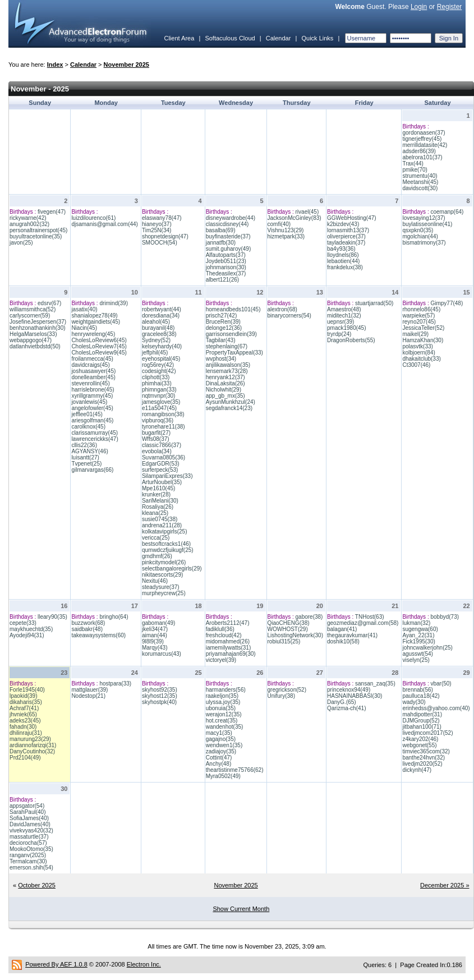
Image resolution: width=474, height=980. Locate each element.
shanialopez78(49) (94, 316)
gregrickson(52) (287, 690)
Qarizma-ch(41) (346, 708)
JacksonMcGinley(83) (294, 218)
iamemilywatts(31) (229, 648)
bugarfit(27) (156, 433)
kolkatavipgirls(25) (165, 532)
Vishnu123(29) (286, 230)
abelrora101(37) (422, 157)
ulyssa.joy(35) (223, 702)
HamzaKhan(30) (423, 340)
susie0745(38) (160, 519)
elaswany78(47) (162, 218)
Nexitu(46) (155, 581)
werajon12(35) (224, 714)
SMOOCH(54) (160, 243)
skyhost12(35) (160, 696)
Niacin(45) (84, 328)
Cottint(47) (219, 758)
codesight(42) (159, 371)
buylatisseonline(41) (427, 224)
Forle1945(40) (27, 690)
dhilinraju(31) (26, 733)
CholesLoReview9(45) (99, 353)
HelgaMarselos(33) (33, 334)
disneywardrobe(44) (231, 218)
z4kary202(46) (420, 739)
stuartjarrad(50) (374, 303)
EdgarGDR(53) (161, 464)
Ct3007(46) (416, 365)
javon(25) (21, 243)
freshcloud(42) (224, 635)
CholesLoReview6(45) (99, 340)
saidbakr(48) (87, 629)
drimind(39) (114, 303)
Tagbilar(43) (221, 340)
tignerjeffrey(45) (422, 139)
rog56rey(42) (158, 365)
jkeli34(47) (155, 629)
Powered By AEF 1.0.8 (56, 964)
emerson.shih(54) (31, 868)
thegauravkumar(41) (352, 635)
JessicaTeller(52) (423, 328)
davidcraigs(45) (90, 365)
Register (450, 7)
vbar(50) (441, 684)
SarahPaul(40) (27, 812)
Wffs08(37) (156, 439)
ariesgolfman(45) (92, 420)
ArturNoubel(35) (162, 482)
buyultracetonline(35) (36, 236)
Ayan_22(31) (418, 635)
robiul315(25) (284, 641)
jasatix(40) (84, 309)
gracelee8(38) (159, 334)
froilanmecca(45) (92, 359)
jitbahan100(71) (422, 727)
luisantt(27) (85, 457)
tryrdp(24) (339, 334)
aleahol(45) (156, 322)
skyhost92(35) (160, 690)
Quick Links (317, 38)
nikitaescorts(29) (162, 575)
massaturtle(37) (29, 837)
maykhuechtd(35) (31, 629)
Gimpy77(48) (447, 303)
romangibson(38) (163, 414)
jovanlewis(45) (89, 402)
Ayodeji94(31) (27, 635)
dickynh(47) (417, 770)
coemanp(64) (447, 212)
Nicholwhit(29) (224, 390)
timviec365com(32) (426, 751)
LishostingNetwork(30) (296, 635)
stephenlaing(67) (227, 346)
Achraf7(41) (24, 708)
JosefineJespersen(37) (38, 322)
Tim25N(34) (157, 230)
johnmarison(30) (226, 267)
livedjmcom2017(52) (427, 733)
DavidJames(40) (30, 824)
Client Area (179, 38)
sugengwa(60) (420, 629)
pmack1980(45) (346, 328)
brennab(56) (417, 690)
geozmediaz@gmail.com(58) (363, 623)
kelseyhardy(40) (162, 346)
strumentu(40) (420, 176)
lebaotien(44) (343, 261)
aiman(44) (155, 635)
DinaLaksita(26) (226, 383)
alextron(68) (282, 309)
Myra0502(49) (223, 776)
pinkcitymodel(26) (164, 562)
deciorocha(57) (28, 843)
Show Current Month (241, 909)
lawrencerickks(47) (95, 439)
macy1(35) (219, 733)
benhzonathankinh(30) (38, 328)
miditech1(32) (344, 316)
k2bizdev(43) (343, 224)
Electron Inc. (144, 964)
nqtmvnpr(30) (158, 396)
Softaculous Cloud (230, 38)
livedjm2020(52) (422, 764)
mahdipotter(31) (422, 714)
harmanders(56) (226, 690)
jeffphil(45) (155, 353)
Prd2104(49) (25, 758)
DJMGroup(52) (421, 721)
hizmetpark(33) (286, 236)
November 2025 (126, 65)
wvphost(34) (221, 359)
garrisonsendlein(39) (231, 334)
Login (419, 7)
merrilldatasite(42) (425, 145)
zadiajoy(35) (221, 751)
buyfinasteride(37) (228, 236)
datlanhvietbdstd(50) (35, 346)
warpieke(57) (418, 316)
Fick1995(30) (418, 641)
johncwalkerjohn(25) (427, 648)
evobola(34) (157, 451)
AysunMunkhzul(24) (231, 402)
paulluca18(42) (421, 696)
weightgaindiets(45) (96, 322)
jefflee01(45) (87, 414)
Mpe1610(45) (158, 488)
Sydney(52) (156, 340)
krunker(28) (156, 494)
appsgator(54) (27, 806)
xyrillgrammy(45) (92, 396)
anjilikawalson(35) (228, 365)
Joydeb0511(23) (226, 261)
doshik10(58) (343, 641)
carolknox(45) (88, 427)
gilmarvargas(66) (92, 470)
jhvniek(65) (23, 714)
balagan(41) (342, 629)
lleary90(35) (52, 617)
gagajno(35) (221, 739)
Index (55, 65)
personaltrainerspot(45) (38, 230)
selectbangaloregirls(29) (172, 569)
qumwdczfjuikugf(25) (168, 550)
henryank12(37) (226, 377)
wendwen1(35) (224, 745)
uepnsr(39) (340, 322)
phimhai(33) (157, 383)
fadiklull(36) (220, 629)
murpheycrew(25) (164, 593)
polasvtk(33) (417, 346)
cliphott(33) (156, 377)
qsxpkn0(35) (418, 230)
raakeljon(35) (222, 696)
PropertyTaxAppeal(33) (234, 353)
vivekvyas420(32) (31, 831)
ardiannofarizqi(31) (33, 745)
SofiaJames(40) (29, 818)
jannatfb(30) (221, 243)
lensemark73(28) (227, 371)
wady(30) (414, 702)
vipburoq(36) (158, 420)
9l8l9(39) (153, 641)
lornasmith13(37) (348, 230)
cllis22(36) (84, 445)
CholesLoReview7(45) (99, 346)
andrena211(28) (162, 525)
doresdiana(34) (161, 316)
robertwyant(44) (162, 309)
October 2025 (37, 885)
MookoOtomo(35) (31, 849)
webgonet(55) (419, 745)
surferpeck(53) (160, 470)
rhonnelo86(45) (421, 309)
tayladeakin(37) (346, 243)
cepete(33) (23, 623)
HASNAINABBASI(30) (355, 696)
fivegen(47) (52, 212)
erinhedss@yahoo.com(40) (436, 708)
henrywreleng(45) (93, 334)
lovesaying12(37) (424, 218)
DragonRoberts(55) (351, 340)
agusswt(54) (417, 654)
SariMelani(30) (160, 501)
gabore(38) (309, 617)
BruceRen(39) (223, 322)
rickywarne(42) (28, 218)
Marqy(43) (155, 648)
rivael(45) (307, 212)
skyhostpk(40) (159, 702)
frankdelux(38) (345, 267)
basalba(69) (221, 230)
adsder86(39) (419, 151)
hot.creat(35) (222, 721)
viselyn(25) (416, 660)
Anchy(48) (219, 764)
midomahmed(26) (228, 641)
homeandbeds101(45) (233, 309)
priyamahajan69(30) (231, 654)
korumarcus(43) (162, 654)
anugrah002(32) (29, 224)
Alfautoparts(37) (226, 255)
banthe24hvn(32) (424, 758)
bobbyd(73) (445, 617)
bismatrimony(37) (424, 243)
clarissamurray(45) (95, 433)
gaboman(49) (158, 623)
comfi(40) (279, 224)
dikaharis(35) (26, 702)
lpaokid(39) (23, 696)
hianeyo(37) (157, 224)
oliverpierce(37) (346, 236)
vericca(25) (156, 538)
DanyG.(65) (342, 702)
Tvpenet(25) (86, 464)
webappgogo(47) (31, 340)
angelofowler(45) (92, 408)
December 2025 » (445, 885)
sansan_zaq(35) (375, 684)
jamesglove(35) (161, 402)
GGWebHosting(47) (352, 218)
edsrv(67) (49, 303)
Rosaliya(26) (158, 507)
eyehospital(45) (161, 359)
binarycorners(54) (289, 316)
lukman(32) (416, 623)
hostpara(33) (115, 684)
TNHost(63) (370, 617)
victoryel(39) (221, 660)
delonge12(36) (224, 328)
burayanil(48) (158, 328)
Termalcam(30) (28, 861)
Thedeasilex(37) (226, 273)
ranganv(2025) (28, 855)
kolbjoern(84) (418, 353)
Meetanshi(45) (420, 182)
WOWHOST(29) (288, 629)
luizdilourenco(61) (93, 218)
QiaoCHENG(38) (289, 623)
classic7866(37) (162, 445)
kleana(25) (155, 513)
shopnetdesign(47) (165, 236)
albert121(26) (222, 280)
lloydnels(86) (343, 255)
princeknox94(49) (349, 690)
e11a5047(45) (159, 408)
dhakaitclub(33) (421, 359)
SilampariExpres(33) (167, 476)
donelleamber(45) (93, 377)
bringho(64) (114, 617)
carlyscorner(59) (30, 316)
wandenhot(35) (225, 727)
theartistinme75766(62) (235, 770)
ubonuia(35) (221, 708)
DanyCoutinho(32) (32, 751)
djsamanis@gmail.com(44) (105, 224)
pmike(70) (415, 170)
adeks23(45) (25, 721)
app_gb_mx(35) (226, 396)
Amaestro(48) (344, 309)
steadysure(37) (161, 587)
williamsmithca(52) (33, 309)
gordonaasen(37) (424, 133)
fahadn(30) (23, 727)
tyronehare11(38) (164, 427)
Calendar (279, 38)
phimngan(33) (159, 390)
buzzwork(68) (88, 623)
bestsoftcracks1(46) (166, 544)
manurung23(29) (30, 739)
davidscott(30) (420, 188)
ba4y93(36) (341, 249)
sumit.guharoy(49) (229, 249)
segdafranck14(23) (229, 408)
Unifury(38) (281, 696)
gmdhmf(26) (157, 556)
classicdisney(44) (227, 224)
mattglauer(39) (89, 690)
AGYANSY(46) (89, 451)
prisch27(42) (222, 316)
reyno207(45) (419, 322)
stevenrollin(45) (90, 383)
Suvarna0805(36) (164, 457)
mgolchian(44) (420, 236)
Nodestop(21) (88, 696)
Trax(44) (413, 164)
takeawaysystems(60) (98, 635)
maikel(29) (415, 334)
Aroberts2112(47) (228, 623)
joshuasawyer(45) (93, 371)
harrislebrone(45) (93, 390)
